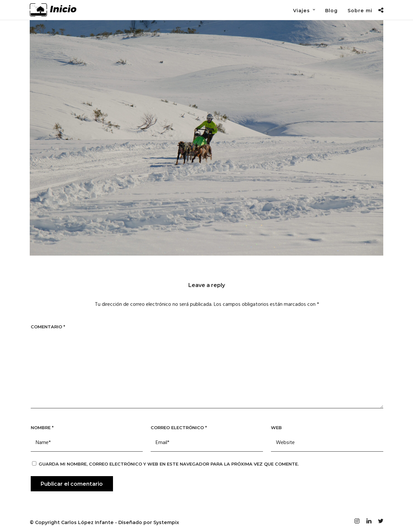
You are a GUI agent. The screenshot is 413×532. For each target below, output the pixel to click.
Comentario (48, 327)
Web (276, 428)
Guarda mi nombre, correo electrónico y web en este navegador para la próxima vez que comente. (169, 464)
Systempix (166, 522)
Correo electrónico (179, 428)
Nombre (42, 428)
